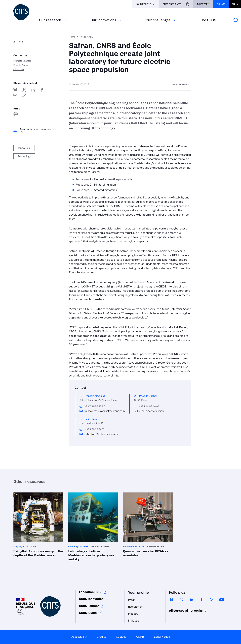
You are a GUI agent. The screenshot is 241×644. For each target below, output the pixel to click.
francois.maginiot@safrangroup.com (105, 411)
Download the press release (37, 130)
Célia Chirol (19, 69)
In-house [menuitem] (133, 621)
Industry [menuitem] (133, 614)
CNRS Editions (89, 606)
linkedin (192, 600)
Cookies (121, 637)
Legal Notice (162, 637)
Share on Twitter (24, 90)
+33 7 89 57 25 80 (95, 406)
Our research (50, 20)
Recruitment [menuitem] (136, 607)
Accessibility (79, 637)
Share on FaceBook (42, 90)
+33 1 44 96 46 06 (149, 406)
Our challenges (158, 20)
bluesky (172, 600)
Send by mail (15, 95)
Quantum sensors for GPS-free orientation (148, 526)
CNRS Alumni (88, 613)
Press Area (86, 37)
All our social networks (182, 611)
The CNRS (208, 20)
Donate (221, 4)
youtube (222, 600)
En (233, 4)
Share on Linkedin (33, 90)
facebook (202, 600)
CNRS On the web (172, 4)
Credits (101, 637)
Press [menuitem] (132, 600)
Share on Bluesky (15, 90)
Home (72, 37)
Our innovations (103, 20)
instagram (212, 600)
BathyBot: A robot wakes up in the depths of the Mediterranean (38, 526)
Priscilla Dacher (21, 65)
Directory (203, 4)
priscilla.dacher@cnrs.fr (152, 411)
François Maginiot (22, 61)
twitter (182, 600)
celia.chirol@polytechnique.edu (102, 434)
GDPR (140, 637)
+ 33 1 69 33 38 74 (95, 429)
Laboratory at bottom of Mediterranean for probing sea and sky (93, 528)
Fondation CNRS (91, 592)
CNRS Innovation (91, 599)
